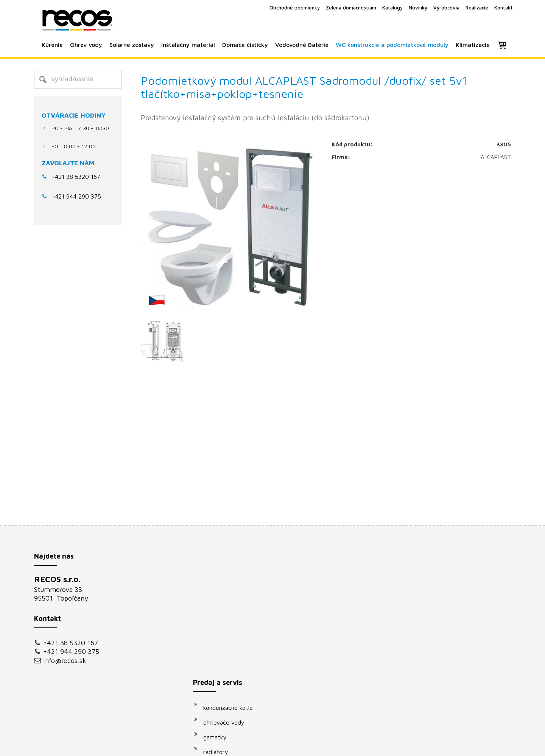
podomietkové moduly (237, 670)
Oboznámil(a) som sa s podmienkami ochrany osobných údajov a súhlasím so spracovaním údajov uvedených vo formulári (438, 670)
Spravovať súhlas (401, 745)
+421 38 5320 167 (76, 177)
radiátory (220, 626)
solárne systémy (229, 640)
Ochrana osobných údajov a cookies (337, 745)
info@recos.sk (65, 661)
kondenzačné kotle (232, 581)
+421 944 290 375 (71, 651)
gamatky (219, 611)
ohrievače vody (228, 596)
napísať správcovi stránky (264, 745)
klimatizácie (223, 685)
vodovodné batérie (232, 655)
